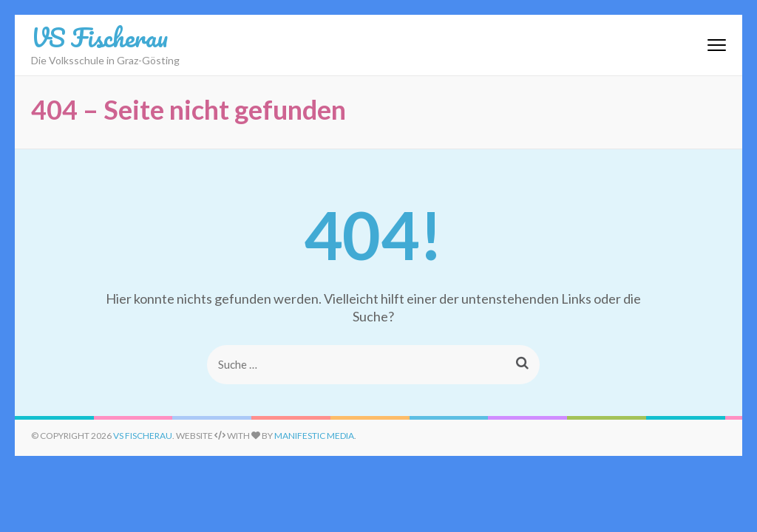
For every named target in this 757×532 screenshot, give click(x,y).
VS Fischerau (99, 37)
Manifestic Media (314, 436)
